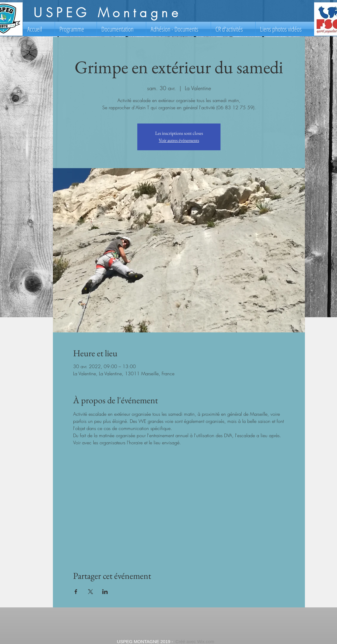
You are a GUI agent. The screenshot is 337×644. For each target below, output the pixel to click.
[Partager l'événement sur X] (90, 592)
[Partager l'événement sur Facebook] (76, 592)
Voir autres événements (179, 140)
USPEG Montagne (107, 13)
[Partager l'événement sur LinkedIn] (105, 592)
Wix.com (206, 641)
